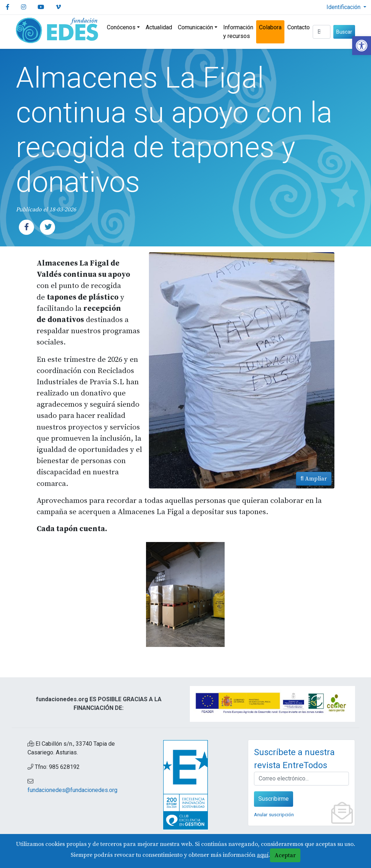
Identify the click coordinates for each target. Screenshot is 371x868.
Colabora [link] (270, 27)
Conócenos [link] (121, 27)
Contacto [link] (299, 27)
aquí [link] (263, 855)
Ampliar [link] (314, 479)
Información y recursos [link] (238, 32)
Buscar (344, 32)
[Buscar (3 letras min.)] (322, 32)
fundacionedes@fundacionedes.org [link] (72, 790)
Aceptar (285, 855)
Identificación (344, 7)
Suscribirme (274, 799)
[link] (362, 46)
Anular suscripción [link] (274, 814)
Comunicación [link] (195, 27)
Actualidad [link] (159, 27)
